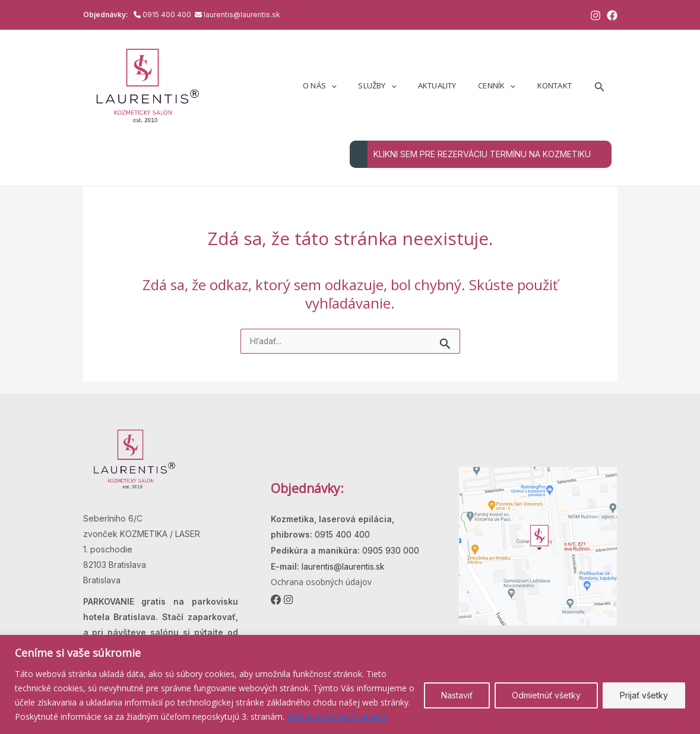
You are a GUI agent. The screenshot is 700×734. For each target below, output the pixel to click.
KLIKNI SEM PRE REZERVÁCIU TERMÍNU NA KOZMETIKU (470, 154)
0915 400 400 (168, 15)
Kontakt (558, 85)
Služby (399, 85)
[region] (350, 684)
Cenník (506, 85)
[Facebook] (612, 15)
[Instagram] (596, 15)
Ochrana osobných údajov (338, 716)
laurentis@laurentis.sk (242, 15)
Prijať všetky (644, 695)
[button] (600, 86)
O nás (348, 85)
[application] (359, 85)
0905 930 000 (389, 550)
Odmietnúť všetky (546, 695)
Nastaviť (457, 695)
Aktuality (453, 85)
